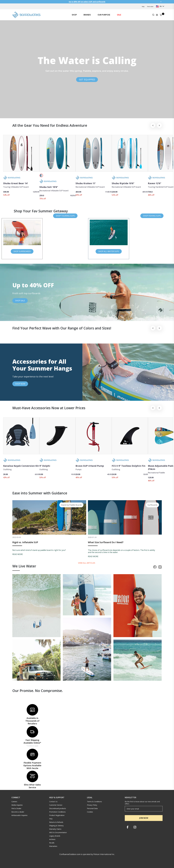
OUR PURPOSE (104, 15)
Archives (52, 839)
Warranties (53, 846)
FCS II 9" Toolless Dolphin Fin (129, 466)
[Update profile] (157, 15)
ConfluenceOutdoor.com (70, 854)
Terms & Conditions (94, 802)
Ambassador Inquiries (19, 815)
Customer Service (56, 805)
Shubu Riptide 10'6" (123, 183)
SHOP (74, 15)
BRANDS (87, 15)
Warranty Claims (55, 829)
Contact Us (53, 802)
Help (143, 7)
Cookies (90, 812)
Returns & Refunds (56, 822)
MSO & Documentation (58, 832)
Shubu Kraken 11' (86, 183)
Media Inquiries (17, 805)
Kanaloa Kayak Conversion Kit (21, 466)
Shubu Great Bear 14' (16, 183)
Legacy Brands (55, 836)
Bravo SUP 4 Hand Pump (90, 466)
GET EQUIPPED (87, 79)
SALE (119, 15)
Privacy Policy (92, 805)
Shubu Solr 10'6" (49, 187)
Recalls (52, 843)
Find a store (150, 7)
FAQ (51, 819)
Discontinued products (58, 808)
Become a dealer (18, 812)
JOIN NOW (144, 818)
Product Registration (57, 815)
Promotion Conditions (57, 812)
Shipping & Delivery (56, 826)
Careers (14, 802)
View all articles (87, 563)
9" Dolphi (45, 466)
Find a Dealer (16, 808)
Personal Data (92, 808)
